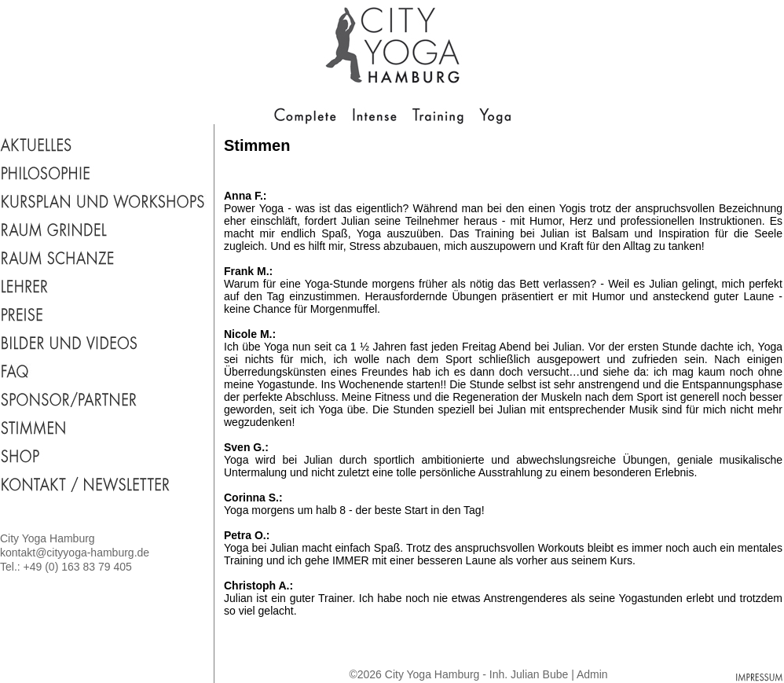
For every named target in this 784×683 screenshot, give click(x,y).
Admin (592, 674)
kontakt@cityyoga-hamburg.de (75, 553)
